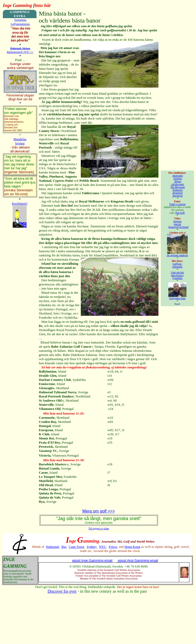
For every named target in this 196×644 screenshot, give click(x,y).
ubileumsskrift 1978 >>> (21, 52)
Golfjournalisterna (20, 24)
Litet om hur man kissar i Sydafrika (177, 275)
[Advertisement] (178, 88)
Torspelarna (20, 20)
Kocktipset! (20, 203)
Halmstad (53, 547)
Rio (64, 547)
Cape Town (77, 547)
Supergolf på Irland (178, 227)
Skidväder (178, 176)
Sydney (92, 547)
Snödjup (178, 178)
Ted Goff (180, 213)
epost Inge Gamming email (92, 560)
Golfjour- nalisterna (177, 265)
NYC (103, 547)
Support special (177, 223)
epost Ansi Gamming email (137, 560)
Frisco (113, 547)
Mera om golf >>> (99, 511)
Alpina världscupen (177, 183)
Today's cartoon (177, 204)
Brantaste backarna (177, 194)
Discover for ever (62, 591)
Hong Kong (132, 547)
